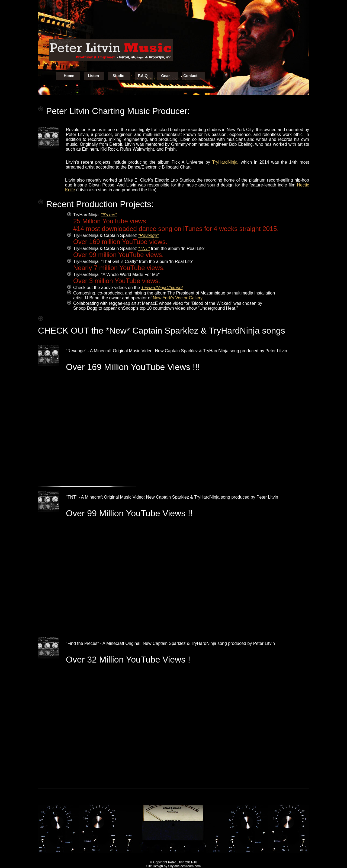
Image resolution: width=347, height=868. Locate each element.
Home (69, 76)
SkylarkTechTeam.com (184, 866)
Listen (93, 76)
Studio (118, 76)
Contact (190, 76)
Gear (165, 76)
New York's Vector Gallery (178, 298)
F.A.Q (143, 76)
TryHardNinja (225, 162)
